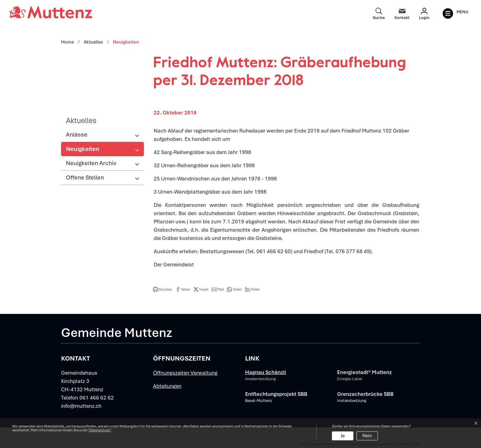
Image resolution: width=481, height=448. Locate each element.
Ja (343, 436)
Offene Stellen (85, 178)
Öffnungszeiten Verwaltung (185, 373)
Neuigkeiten (86, 151)
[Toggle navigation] (455, 14)
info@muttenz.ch (81, 406)
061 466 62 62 (97, 398)
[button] (163, 289)
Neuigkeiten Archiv (91, 163)
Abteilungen (167, 386)
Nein (367, 436)
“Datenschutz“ (100, 430)
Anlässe (77, 135)
